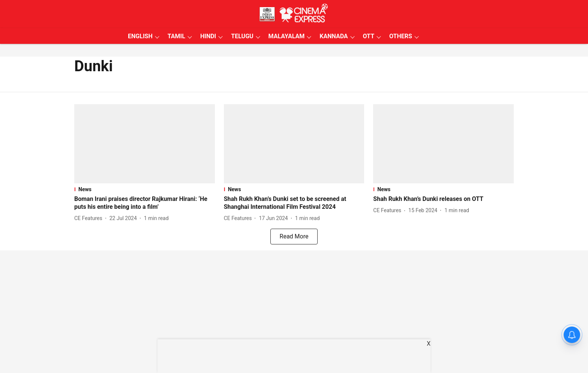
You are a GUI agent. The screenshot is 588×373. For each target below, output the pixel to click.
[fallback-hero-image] (145, 144)
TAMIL (176, 36)
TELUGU (242, 36)
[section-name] (145, 189)
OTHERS (401, 36)
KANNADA (334, 36)
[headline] (145, 203)
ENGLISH (140, 36)
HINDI (208, 36)
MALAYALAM (287, 36)
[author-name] (90, 218)
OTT (369, 36)
